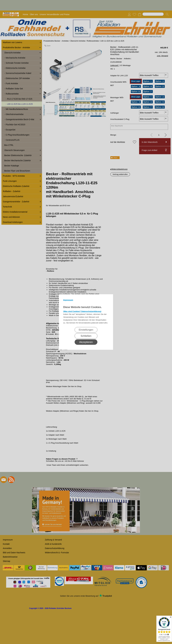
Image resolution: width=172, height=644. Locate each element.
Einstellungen (86, 330)
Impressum (68, 300)
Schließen (86, 336)
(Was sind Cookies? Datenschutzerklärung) (82, 311)
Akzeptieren (86, 342)
